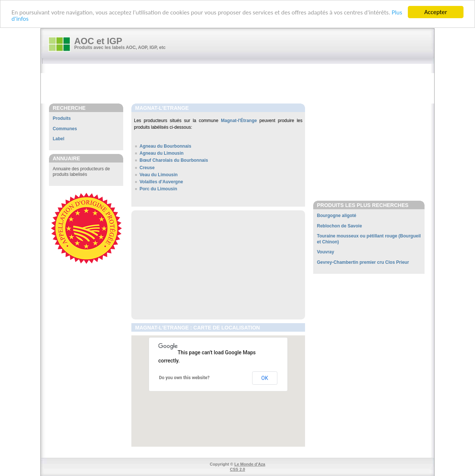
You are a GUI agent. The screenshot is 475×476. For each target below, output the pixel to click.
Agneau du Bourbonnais (165, 146)
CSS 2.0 (238, 469)
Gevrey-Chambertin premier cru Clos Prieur (363, 262)
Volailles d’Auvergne (161, 182)
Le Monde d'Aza (250, 464)
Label (58, 139)
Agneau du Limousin (162, 153)
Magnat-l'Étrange (239, 121)
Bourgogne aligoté (337, 216)
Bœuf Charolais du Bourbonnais (174, 160)
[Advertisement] (241, 84)
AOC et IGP (98, 41)
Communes (65, 129)
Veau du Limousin (159, 175)
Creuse (147, 168)
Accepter (435, 12)
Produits (62, 118)
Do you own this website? (184, 378)
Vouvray (325, 252)
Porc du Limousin (158, 189)
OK (265, 378)
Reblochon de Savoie (339, 226)
